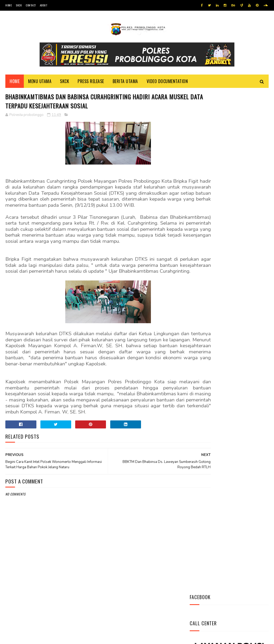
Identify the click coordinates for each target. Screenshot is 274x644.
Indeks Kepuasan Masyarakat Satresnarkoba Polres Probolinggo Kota (242, 341)
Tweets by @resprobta (213, 235)
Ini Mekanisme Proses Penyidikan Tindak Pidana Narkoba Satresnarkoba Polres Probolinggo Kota (227, 309)
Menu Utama (40, 83)
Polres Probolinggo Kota (71, 637)
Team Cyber (28, 637)
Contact (31, 5)
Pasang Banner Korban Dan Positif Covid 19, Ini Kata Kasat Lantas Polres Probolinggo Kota (229, 374)
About (44, 5)
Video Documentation (167, 83)
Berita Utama (125, 83)
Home (9, 5)
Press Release (91, 83)
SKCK (19, 5)
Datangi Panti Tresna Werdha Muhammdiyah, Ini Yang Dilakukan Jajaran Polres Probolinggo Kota (227, 273)
